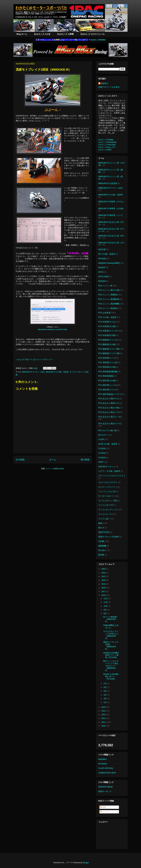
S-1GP (101, 439)
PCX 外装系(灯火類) (107, 335)
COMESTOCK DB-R (107, 773)
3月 (105, 699)
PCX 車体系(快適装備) (108, 372)
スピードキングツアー (108, 482)
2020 (104, 580)
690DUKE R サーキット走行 (33, 372)
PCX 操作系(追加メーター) (110, 394)
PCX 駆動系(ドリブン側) (109, 353)
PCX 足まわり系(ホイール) (110, 424)
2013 (104, 715)
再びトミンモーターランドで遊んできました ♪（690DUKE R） (111, 666)
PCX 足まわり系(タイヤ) (109, 412)
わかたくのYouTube (107, 145)
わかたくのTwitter (98, 40)
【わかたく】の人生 (42, 34)
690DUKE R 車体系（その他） (112, 208)
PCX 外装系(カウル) (107, 322)
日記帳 (101, 541)
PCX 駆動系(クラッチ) (108, 340)
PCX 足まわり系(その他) (109, 408)
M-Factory (103, 764)
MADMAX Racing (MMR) (109, 263)
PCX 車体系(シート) (107, 358)
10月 (106, 606)
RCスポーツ (104, 435)
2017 (104, 591)
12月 (106, 598)
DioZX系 (102, 249)
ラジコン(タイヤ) (106, 505)
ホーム (53, 460)
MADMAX (103, 759)
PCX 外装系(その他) (107, 326)
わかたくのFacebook (107, 142)
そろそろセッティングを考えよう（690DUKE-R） (111, 635)
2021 (104, 576)
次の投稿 (20, 460)
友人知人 (102, 550)
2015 (104, 707)
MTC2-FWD (103, 277)
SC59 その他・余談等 (108, 444)
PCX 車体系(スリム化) (108, 362)
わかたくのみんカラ (107, 147)
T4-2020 (102, 458)
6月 (105, 687)
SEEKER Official (105, 787)
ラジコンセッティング (108, 510)
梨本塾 (101, 555)
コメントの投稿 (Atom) (55, 469)
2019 (104, 584)
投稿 (103, 807)
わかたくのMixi (105, 150)
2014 (104, 711)
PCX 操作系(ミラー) (107, 390)
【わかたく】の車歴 (65, 34)
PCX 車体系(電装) (106, 376)
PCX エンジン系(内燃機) (109, 304)
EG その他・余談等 (107, 254)
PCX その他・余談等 (107, 317)
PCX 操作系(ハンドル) (108, 385)
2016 (104, 595)
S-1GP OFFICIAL (106, 768)
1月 (105, 702)
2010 (104, 726)
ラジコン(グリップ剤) (108, 501)
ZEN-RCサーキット (107, 467)
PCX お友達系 (104, 313)
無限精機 (102, 546)
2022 (104, 573)
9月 (105, 610)
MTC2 (101, 272)
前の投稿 (85, 460)
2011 (104, 722)
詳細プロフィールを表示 (109, 87)
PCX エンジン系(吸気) (108, 295)
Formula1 (102, 258)
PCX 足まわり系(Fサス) (109, 399)
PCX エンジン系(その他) (109, 290)
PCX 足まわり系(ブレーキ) (110, 417)
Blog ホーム (22, 34)
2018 (104, 588)
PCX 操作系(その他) (107, 381)
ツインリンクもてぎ (107, 491)
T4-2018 (102, 448)
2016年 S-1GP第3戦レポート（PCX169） (111, 677)
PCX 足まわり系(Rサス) (109, 403)
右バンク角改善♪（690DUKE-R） (110, 619)
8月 (105, 614)
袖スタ (101, 528)
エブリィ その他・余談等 (109, 471)
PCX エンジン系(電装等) (109, 299)
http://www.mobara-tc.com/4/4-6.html (53, 329)
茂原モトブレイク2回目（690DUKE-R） (111, 645)
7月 (105, 684)
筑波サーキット (105, 791)
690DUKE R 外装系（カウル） (112, 202)
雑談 (100, 523)
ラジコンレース (105, 514)
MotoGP (102, 267)
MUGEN (102, 281)
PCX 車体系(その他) (107, 367)
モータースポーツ (77, 372)
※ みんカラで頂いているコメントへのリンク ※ (34, 359)
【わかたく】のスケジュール (92, 34)
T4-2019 (102, 453)
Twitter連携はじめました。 (111, 626)
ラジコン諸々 (104, 519)
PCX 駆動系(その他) (107, 344)
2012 (104, 718)
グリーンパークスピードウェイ (112, 476)
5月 (105, 691)
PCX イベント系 (105, 286)
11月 (106, 602)
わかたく (105, 83)
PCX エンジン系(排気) (108, 308)
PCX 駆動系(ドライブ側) (109, 349)
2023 (104, 569)
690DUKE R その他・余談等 (57, 372)
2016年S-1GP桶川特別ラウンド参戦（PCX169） (111, 655)
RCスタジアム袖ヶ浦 (107, 430)
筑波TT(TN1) (104, 532)
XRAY (101, 462)
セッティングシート (107, 487)
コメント (105, 812)
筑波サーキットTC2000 (109, 537)
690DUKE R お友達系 (108, 183)
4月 (105, 695)
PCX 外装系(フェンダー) (109, 331)
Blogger (86, 863)
